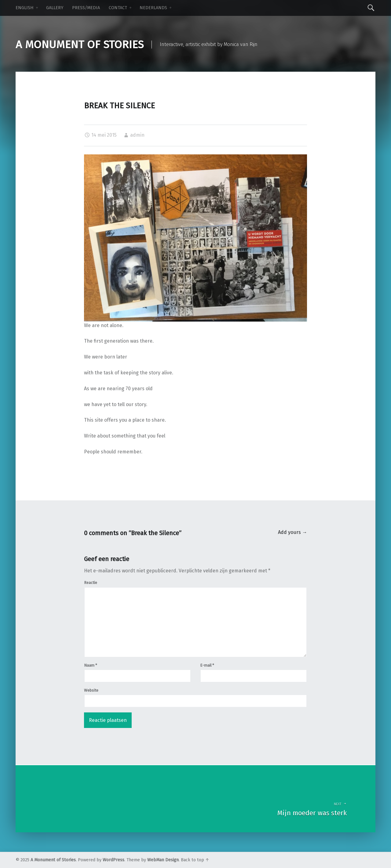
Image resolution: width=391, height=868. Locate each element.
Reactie (91, 583)
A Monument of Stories (53, 860)
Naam (91, 665)
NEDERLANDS (153, 8)
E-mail (207, 665)
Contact (118, 8)
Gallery (55, 8)
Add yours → (292, 532)
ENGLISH (25, 8)
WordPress (113, 860)
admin (137, 135)
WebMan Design (163, 860)
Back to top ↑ (195, 860)
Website (91, 690)
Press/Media (86, 8)
